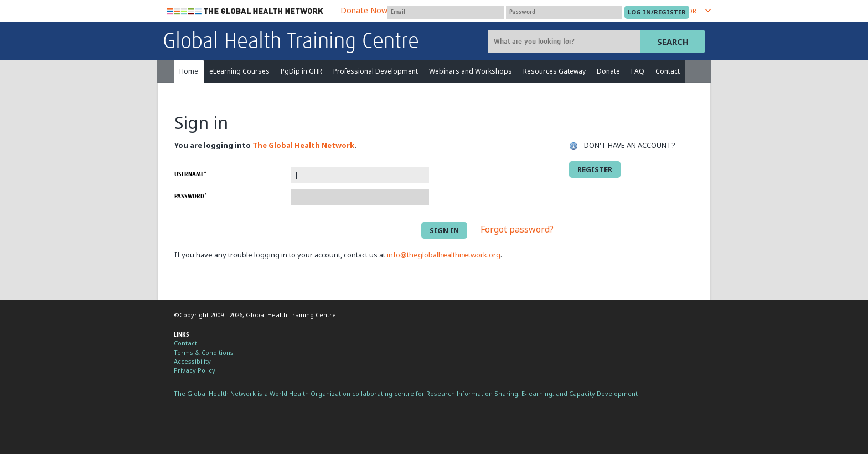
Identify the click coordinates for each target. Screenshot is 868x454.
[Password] (564, 12)
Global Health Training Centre (291, 42)
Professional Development (376, 71)
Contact (668, 71)
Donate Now (364, 10)
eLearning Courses (239, 71)
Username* (190, 174)
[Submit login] (657, 12)
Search (673, 42)
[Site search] (566, 42)
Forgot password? (517, 230)
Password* (191, 196)
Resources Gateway (554, 71)
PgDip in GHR (301, 71)
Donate (608, 71)
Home (189, 71)
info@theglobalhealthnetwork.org (444, 255)
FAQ (638, 71)
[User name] (446, 12)
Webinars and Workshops (471, 71)
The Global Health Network (245, 11)
